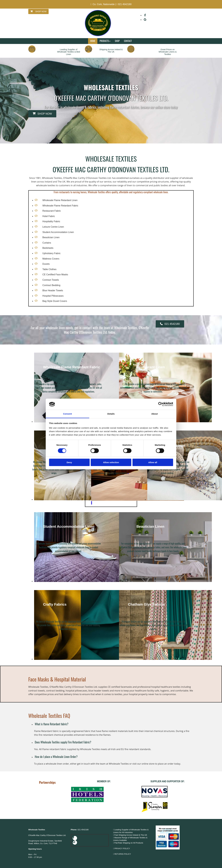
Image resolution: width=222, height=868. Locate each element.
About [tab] (155, 414)
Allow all (153, 462)
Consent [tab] (68, 414)
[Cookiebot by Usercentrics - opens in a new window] (160, 404)
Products (104, 41)
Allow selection (111, 462)
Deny (69, 462)
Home (93, 41)
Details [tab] (111, 414)
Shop (117, 41)
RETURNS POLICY (123, 854)
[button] (38, 11)
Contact (128, 41)
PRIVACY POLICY (122, 848)
